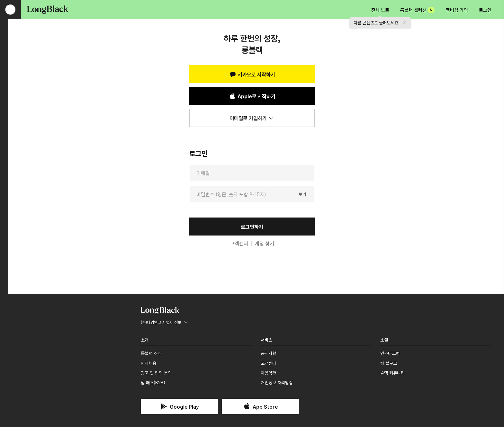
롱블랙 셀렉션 (417, 10)
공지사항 (268, 353)
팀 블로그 (389, 363)
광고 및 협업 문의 (156, 373)
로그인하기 (252, 227)
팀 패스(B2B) (153, 382)
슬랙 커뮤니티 (392, 373)
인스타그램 (390, 353)
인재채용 (148, 363)
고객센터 (239, 243)
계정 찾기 (265, 243)
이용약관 (268, 373)
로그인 (485, 10)
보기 (302, 194)
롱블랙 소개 (151, 353)
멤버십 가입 (457, 10)
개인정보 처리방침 (277, 382)
